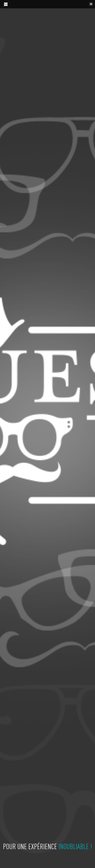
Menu (91, 4)
